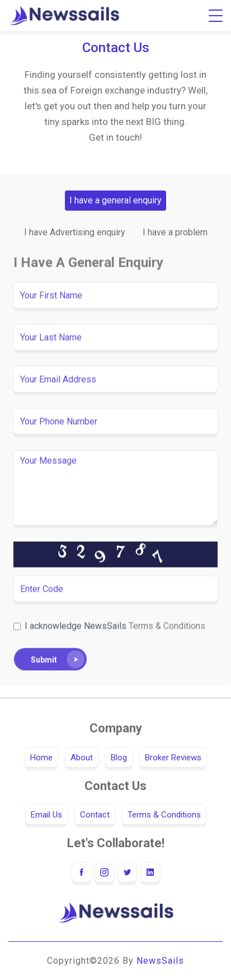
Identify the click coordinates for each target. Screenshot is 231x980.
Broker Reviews (173, 758)
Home (41, 758)
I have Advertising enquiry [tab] (75, 232)
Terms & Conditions (167, 627)
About (82, 758)
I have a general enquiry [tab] (115, 200)
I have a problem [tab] (175, 232)
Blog (119, 758)
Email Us (46, 815)
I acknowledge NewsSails (115, 627)
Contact (95, 815)
